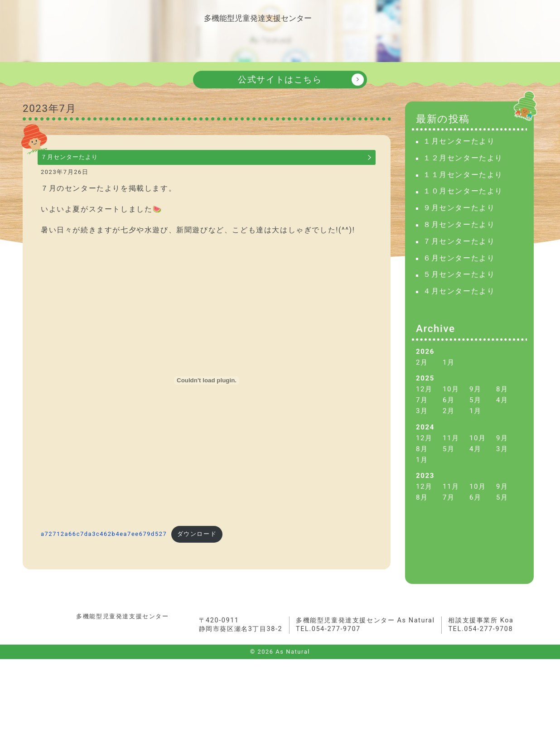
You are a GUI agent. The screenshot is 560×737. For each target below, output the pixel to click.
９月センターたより (459, 225)
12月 (424, 406)
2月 (422, 379)
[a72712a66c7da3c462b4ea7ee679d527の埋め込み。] (207, 405)
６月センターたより (459, 275)
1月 (449, 379)
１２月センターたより (463, 175)
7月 (422, 417)
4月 (502, 417)
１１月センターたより (463, 191)
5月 (476, 417)
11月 (451, 455)
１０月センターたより (463, 208)
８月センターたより (459, 241)
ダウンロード (197, 558)
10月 (451, 406)
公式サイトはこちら (280, 96)
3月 (422, 428)
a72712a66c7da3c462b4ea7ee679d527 (104, 558)
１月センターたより (459, 158)
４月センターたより (459, 308)
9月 (476, 406)
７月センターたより (85, 176)
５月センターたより (459, 291)
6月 (449, 417)
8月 (502, 406)
